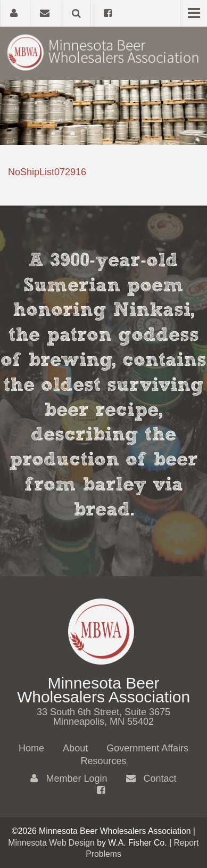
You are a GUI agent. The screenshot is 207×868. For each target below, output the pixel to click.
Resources (103, 761)
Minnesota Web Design (51, 843)
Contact (151, 779)
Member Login (69, 779)
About (75, 748)
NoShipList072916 (47, 172)
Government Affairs (147, 748)
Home (31, 748)
